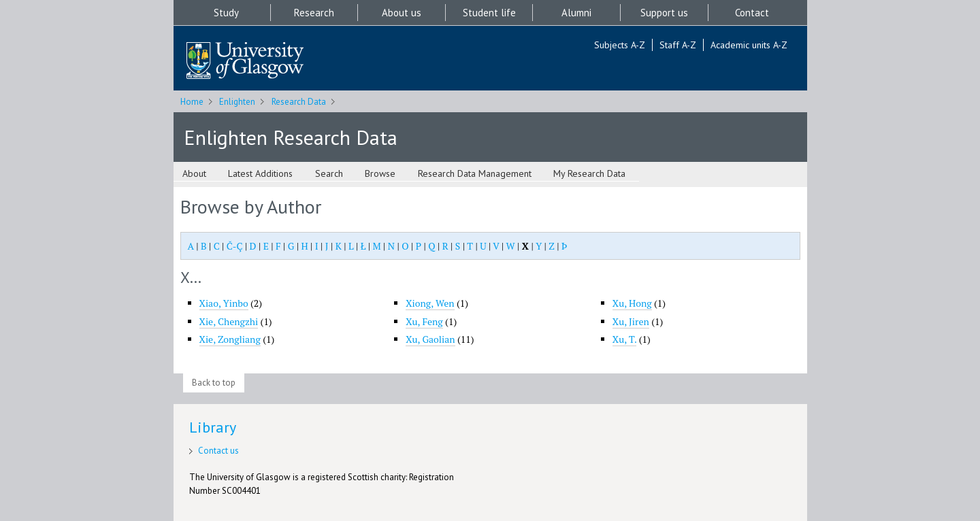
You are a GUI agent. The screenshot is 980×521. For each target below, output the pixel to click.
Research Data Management (475, 173)
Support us (664, 13)
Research (314, 13)
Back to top (214, 383)
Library (213, 427)
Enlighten (237, 102)
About (194, 173)
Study (226, 13)
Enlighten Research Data (291, 137)
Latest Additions (260, 173)
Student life (489, 13)
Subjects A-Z (620, 45)
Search (329, 173)
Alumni (576, 13)
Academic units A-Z (749, 45)
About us (402, 13)
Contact (752, 13)
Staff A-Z (678, 45)
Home (192, 102)
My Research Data (589, 173)
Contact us (218, 451)
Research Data (299, 102)
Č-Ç (235, 246)
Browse (380, 173)
